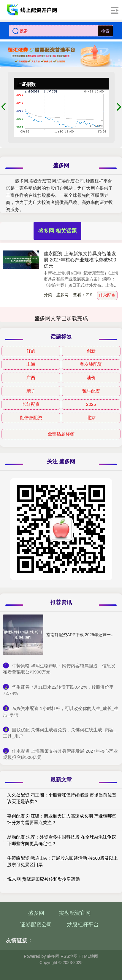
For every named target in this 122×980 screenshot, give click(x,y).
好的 (31, 351)
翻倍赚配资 (31, 418)
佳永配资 (107, 295)
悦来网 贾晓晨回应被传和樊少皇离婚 (44, 879)
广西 (31, 378)
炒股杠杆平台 (83, 925)
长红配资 (31, 404)
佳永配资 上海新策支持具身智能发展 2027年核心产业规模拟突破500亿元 (80, 260)
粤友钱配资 (91, 364)
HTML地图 (88, 956)
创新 (91, 351)
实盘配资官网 (75, 913)
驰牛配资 (91, 391)
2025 (91, 404)
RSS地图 (69, 956)
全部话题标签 (61, 434)
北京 (91, 418)
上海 (31, 364)
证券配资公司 (36, 925)
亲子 (31, 391)
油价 (91, 378)
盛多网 (36, 913)
